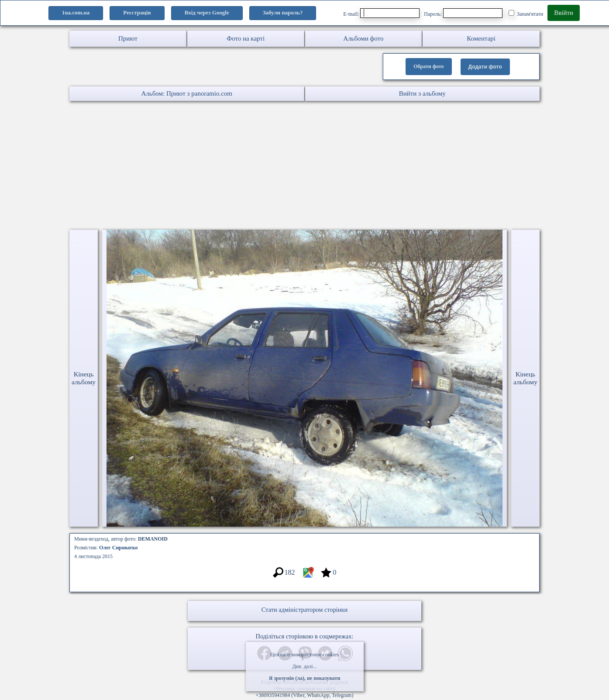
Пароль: (463, 13)
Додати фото (485, 67)
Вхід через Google (207, 12)
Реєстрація (137, 12)
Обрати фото (428, 66)
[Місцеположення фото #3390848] (308, 577)
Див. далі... (304, 666)
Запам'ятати (526, 14)
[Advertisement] (262, 166)
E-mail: (381, 13)
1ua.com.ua (76, 12)
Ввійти (564, 13)
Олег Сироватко (119, 548)
